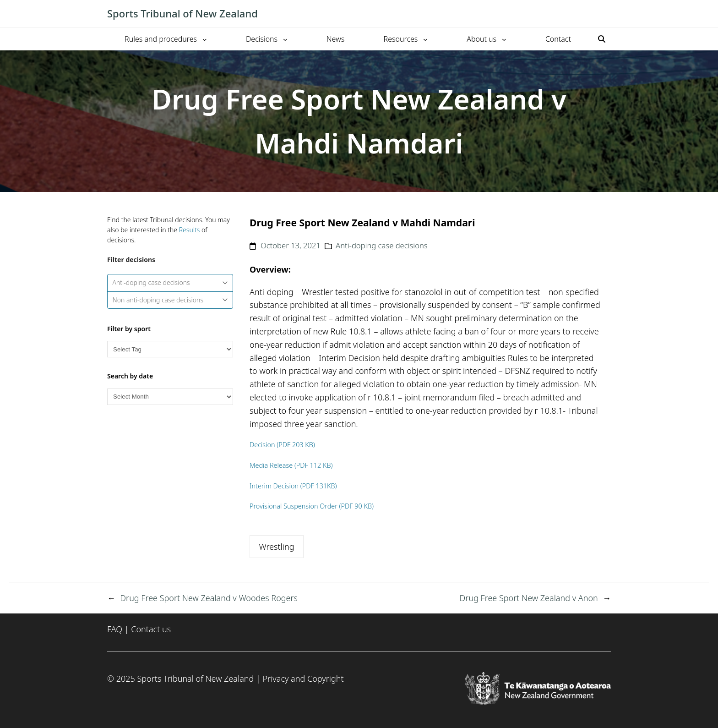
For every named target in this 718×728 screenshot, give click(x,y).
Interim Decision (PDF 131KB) (293, 486)
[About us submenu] (504, 39)
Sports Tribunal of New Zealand (182, 13)
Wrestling (276, 547)
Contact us (151, 629)
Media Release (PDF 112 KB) (291, 465)
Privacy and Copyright (303, 679)
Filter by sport (129, 329)
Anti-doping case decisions (170, 282)
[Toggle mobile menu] (606, 14)
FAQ (115, 629)
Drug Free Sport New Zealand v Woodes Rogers (209, 598)
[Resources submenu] (425, 39)
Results (190, 230)
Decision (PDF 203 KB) (282, 445)
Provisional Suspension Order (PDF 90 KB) (312, 506)
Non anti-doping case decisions (170, 300)
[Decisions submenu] (285, 39)
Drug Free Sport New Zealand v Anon (529, 598)
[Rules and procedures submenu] (205, 39)
